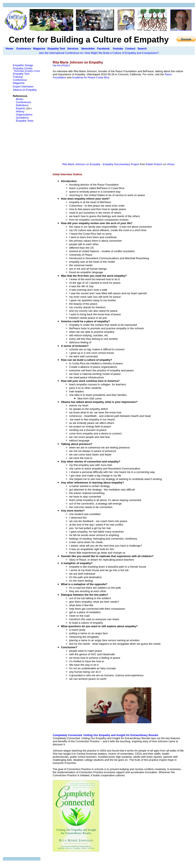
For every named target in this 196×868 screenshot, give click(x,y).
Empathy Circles (23, 68)
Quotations (22, 118)
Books (20, 99)
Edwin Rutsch (154, 164)
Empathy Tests (25, 121)
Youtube (118, 49)
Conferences (24, 102)
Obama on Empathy (25, 90)
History (20, 111)
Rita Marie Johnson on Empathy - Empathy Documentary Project (101, 164)
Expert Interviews (23, 86)
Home (9, 49)
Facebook (103, 49)
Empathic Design (23, 65)
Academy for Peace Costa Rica (91, 77)
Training (18, 77)
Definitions (22, 105)
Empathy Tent (56, 49)
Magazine (39, 49)
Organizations (24, 115)
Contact (130, 49)
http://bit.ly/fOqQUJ (61, 65)
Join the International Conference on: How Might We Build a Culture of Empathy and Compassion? (99, 53)
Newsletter (88, 49)
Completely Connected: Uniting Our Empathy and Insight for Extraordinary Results (106, 735)
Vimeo (171, 164)
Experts (20, 108)
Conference (24, 49)
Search (142, 49)
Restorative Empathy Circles (27, 71)
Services (73, 49)
